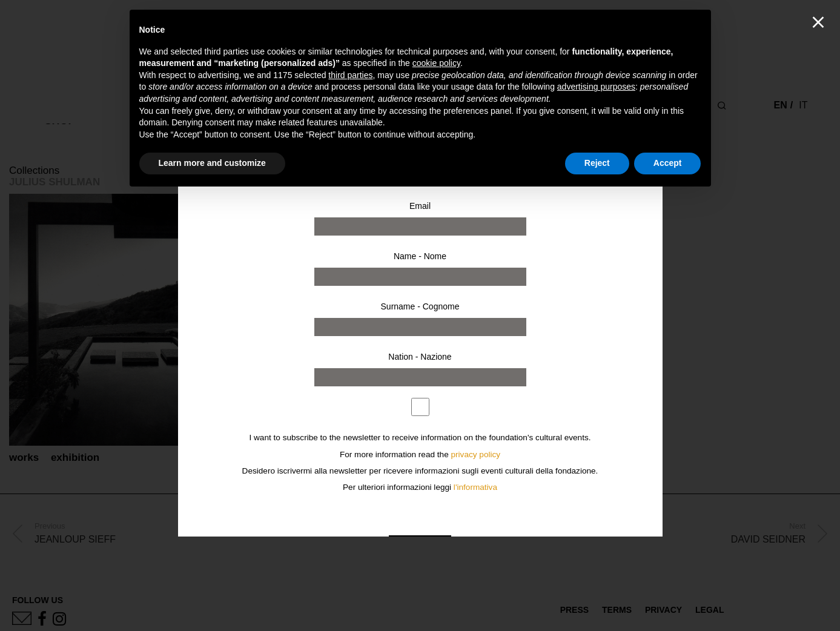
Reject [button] (597, 163)
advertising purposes (596, 87)
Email (420, 206)
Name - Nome (420, 256)
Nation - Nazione (420, 357)
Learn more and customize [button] (212, 163)
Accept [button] (668, 163)
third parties (350, 75)
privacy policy (476, 454)
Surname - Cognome (420, 306)
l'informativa (475, 487)
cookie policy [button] (436, 63)
